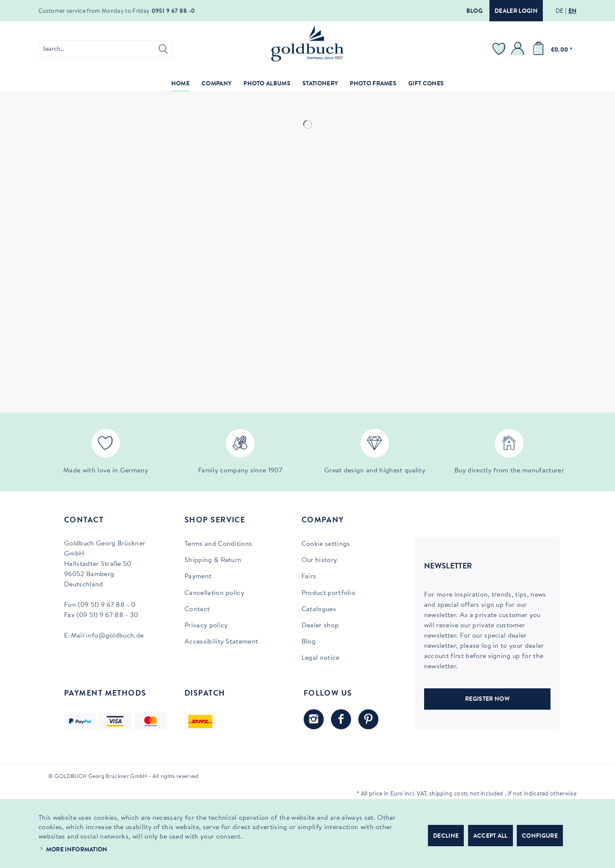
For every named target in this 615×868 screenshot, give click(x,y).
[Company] (217, 84)
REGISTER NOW (487, 699)
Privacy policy (206, 626)
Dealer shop (320, 626)
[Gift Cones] (426, 84)
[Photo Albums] (267, 84)
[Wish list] (500, 49)
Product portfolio (328, 593)
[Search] (163, 49)
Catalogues (319, 609)
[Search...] (106, 49)
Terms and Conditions (218, 544)
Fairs (309, 577)
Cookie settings (326, 544)
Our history (319, 560)
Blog (474, 12)
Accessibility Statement (221, 642)
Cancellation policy (214, 593)
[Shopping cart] (551, 49)
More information (77, 850)
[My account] (519, 49)
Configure (540, 836)
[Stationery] (320, 84)
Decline (446, 836)
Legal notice (321, 658)
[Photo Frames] (373, 84)
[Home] (180, 84)
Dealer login (516, 12)
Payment (198, 577)
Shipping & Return (213, 560)
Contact (197, 609)
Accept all (491, 836)
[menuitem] (106, 49)
